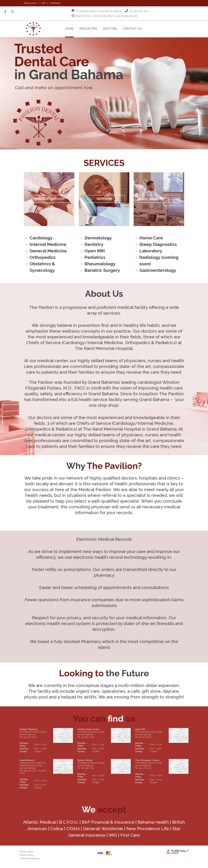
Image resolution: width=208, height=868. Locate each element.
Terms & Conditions (29, 858)
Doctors (110, 29)
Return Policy (26, 855)
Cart (43, 3)
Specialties (88, 29)
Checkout (55, 3)
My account (30, 3)
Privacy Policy (27, 852)
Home (69, 29)
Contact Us (132, 29)
